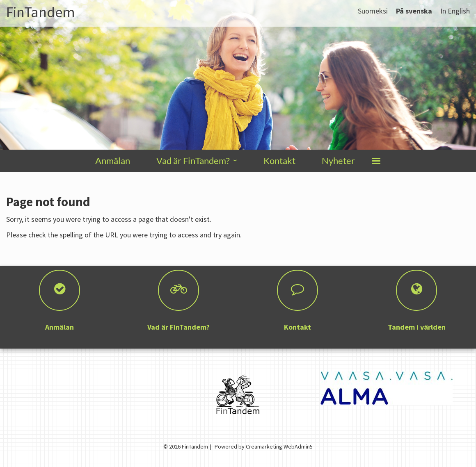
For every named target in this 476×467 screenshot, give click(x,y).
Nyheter (338, 161)
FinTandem (41, 12)
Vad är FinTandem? (193, 161)
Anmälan (113, 161)
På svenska (414, 11)
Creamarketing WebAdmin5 (279, 446)
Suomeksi (373, 11)
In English (455, 11)
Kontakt (279, 161)
